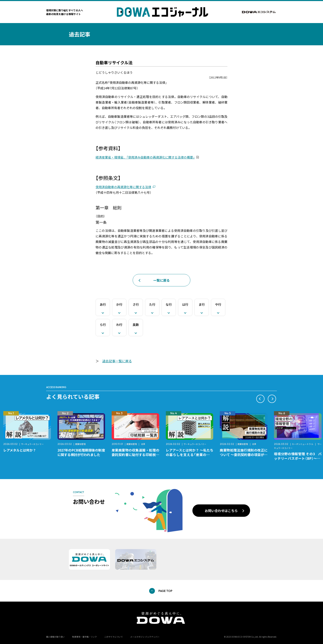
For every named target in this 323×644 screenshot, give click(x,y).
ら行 (103, 325)
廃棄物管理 (80, 444)
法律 (143, 444)
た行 (152, 304)
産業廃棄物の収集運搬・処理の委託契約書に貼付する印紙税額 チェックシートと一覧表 (137, 455)
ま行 (202, 304)
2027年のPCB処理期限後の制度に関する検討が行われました (81, 452)
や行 (218, 304)
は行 (185, 304)
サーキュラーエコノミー (32, 444)
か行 (119, 304)
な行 (169, 304)
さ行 (136, 304)
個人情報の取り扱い (55, 637)
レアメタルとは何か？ (20, 450)
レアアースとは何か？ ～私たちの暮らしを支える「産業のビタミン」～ (190, 455)
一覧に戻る (161, 280)
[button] (260, 399)
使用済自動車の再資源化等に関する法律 (123, 187)
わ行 (119, 325)
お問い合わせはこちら (221, 511)
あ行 (103, 304)
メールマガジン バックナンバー (145, 637)
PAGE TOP (165, 591)
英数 (136, 325)
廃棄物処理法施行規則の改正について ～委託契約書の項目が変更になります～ (244, 455)
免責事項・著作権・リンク (84, 637)
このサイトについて (114, 637)
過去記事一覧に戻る (117, 361)
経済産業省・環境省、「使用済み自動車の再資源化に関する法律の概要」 (145, 157)
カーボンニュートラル (303, 444)
